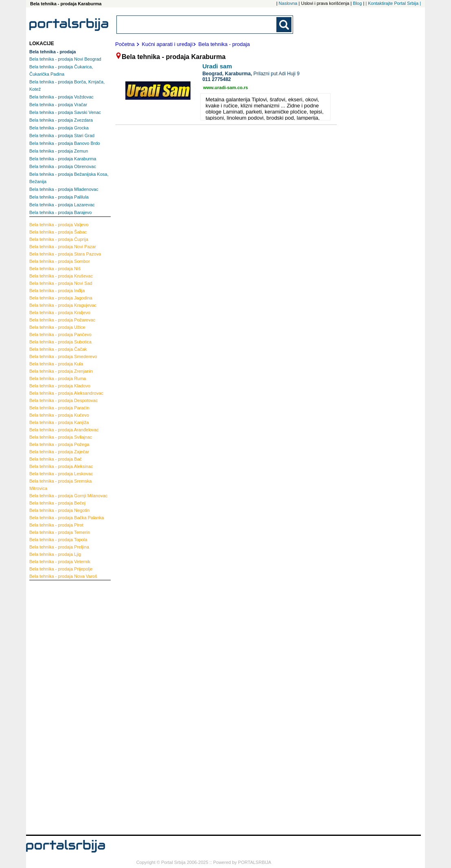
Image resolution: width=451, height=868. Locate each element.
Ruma (58, 378)
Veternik (60, 562)
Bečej (57, 503)
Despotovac (63, 400)
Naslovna (288, 3)
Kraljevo (60, 313)
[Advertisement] (62, 706)
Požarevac (62, 320)
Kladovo (60, 386)
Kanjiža (59, 422)
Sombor (60, 261)
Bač (56, 459)
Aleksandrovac (66, 393)
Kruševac (61, 276)
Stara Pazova (65, 254)
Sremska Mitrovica (60, 485)
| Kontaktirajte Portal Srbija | (393, 3)
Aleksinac (61, 466)
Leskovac (61, 474)
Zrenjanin (61, 371)
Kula (56, 364)
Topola (58, 540)
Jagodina (61, 298)
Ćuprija (59, 239)
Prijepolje (61, 569)
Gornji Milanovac (68, 496)
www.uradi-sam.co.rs (225, 87)
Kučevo (59, 415)
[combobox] (197, 25)
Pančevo (60, 335)
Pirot (56, 525)
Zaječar (59, 452)
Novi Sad (61, 283)
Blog (357, 3)
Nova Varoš (63, 576)
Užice (57, 327)
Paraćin (59, 408)
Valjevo (59, 225)
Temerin (60, 532)
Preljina (59, 547)
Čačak (58, 349)
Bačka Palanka (67, 518)
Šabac (58, 232)
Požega (59, 444)
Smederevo (63, 356)
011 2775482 (217, 79)
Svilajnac (61, 437)
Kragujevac (63, 305)
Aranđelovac (64, 430)
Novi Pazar (63, 247)
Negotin (59, 510)
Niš (55, 269)
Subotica (60, 342)
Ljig (55, 554)
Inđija (57, 291)
